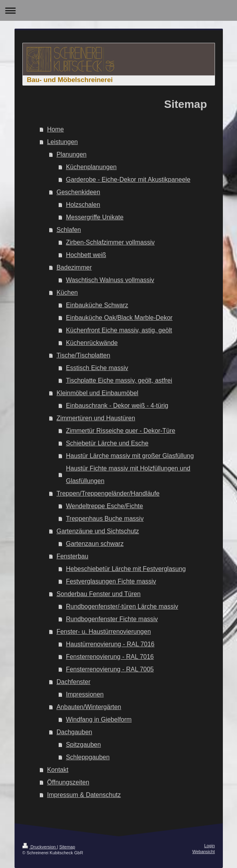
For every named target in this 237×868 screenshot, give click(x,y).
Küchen (67, 293)
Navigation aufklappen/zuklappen (118, 10)
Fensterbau (73, 556)
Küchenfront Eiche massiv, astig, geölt (119, 330)
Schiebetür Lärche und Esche (107, 443)
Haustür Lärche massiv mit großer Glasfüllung (130, 456)
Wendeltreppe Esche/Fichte (105, 506)
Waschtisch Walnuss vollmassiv (110, 280)
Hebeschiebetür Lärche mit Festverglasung (126, 569)
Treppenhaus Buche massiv (105, 519)
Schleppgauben (88, 757)
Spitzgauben (84, 745)
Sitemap (67, 847)
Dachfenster (73, 682)
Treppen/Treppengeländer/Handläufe (108, 493)
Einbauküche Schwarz (97, 305)
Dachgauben (74, 732)
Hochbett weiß (86, 255)
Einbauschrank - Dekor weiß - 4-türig (117, 406)
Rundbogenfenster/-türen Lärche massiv (122, 606)
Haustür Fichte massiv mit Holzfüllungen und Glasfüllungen (128, 475)
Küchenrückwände (92, 343)
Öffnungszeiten (68, 782)
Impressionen (85, 694)
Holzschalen (83, 205)
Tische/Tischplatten (84, 355)
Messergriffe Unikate (95, 217)
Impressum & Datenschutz (84, 795)
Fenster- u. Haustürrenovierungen (104, 632)
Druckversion (40, 847)
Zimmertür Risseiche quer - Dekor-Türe (121, 431)
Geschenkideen (78, 192)
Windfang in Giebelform (99, 719)
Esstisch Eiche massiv (97, 368)
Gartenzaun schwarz (95, 544)
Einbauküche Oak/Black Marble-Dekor (119, 318)
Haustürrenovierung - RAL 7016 (110, 644)
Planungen (72, 154)
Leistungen (62, 142)
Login (210, 846)
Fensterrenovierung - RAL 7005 (110, 669)
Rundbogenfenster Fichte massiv (112, 619)
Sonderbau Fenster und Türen (99, 594)
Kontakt (58, 770)
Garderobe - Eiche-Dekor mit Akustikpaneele (128, 180)
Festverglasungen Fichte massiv (111, 581)
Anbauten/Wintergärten (89, 707)
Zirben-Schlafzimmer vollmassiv (110, 242)
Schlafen (69, 230)
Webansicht (203, 852)
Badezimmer (74, 267)
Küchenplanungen (91, 167)
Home (56, 129)
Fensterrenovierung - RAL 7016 (110, 657)
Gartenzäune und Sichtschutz (98, 531)
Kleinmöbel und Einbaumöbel (97, 393)
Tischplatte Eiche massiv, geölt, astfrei (119, 380)
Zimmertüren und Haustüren (96, 418)
